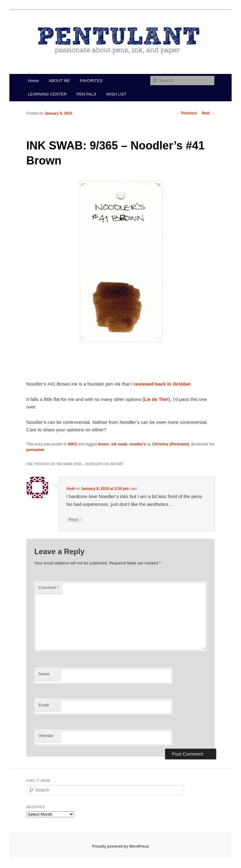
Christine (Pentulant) (171, 444)
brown (104, 444)
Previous (187, 113)
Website (46, 736)
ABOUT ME (59, 81)
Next (208, 113)
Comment (49, 587)
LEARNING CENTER (47, 94)
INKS (73, 444)
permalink (35, 450)
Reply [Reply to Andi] (75, 520)
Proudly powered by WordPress (120, 846)
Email (44, 705)
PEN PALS (86, 94)
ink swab (119, 444)
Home (33, 81)
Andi (70, 489)
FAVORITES (91, 81)
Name (44, 674)
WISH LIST (116, 94)
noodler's (138, 444)
